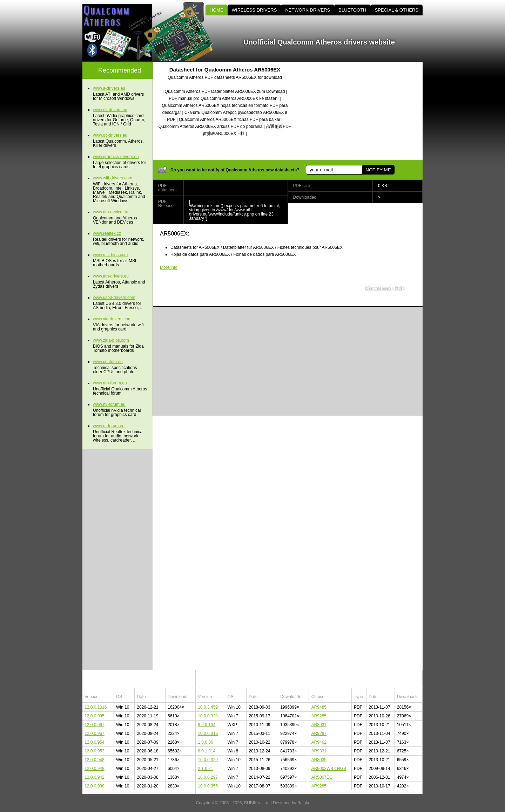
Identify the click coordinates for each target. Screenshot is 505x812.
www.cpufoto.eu (108, 362)
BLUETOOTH (352, 10)
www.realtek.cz (107, 233)
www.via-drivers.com (112, 319)
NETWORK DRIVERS (308, 10)
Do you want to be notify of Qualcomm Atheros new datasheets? (235, 170)
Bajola (303, 803)
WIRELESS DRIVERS (254, 10)
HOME (217, 10)
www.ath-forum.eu (110, 383)
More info (169, 267)
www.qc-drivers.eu (110, 135)
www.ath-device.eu (111, 212)
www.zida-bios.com (111, 340)
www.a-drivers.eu (109, 88)
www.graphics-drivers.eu (116, 157)
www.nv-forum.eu (109, 404)
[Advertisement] (363, 111)
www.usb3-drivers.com (114, 298)
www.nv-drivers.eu (110, 110)
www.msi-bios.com (110, 255)
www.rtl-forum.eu (109, 426)
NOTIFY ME (378, 170)
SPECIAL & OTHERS (397, 10)
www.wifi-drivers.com (113, 178)
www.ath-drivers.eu (111, 276)
